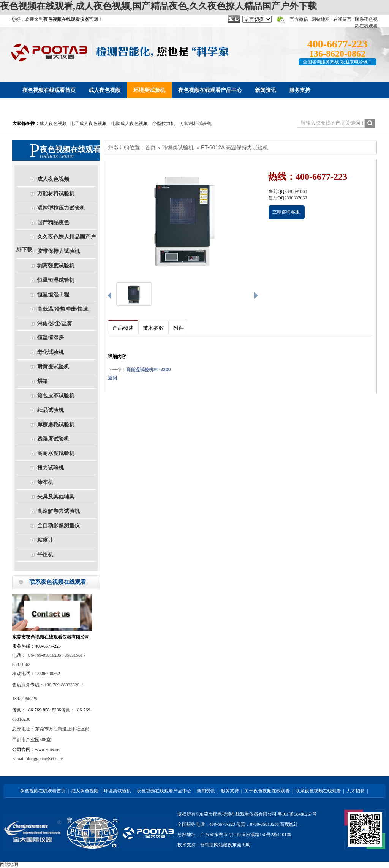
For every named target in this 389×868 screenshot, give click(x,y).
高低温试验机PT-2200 (148, 370)
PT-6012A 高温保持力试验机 (235, 147)
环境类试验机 (178, 147)
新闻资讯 (206, 791)
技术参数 (153, 328)
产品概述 (123, 328)
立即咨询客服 (286, 212)
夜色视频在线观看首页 (43, 791)
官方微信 (299, 19)
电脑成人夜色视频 (130, 123)
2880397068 (296, 191)
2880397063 (296, 198)
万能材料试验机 (196, 123)
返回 (112, 378)
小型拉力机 (164, 123)
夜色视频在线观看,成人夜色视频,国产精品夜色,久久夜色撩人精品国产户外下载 (158, 6)
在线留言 (342, 19)
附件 (179, 328)
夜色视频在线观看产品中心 (164, 791)
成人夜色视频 (53, 123)
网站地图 (321, 19)
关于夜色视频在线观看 (267, 791)
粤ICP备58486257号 (297, 814)
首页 (150, 147)
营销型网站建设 (216, 845)
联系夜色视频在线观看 (318, 791)
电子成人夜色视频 (89, 123)
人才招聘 (356, 791)
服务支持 (230, 791)
